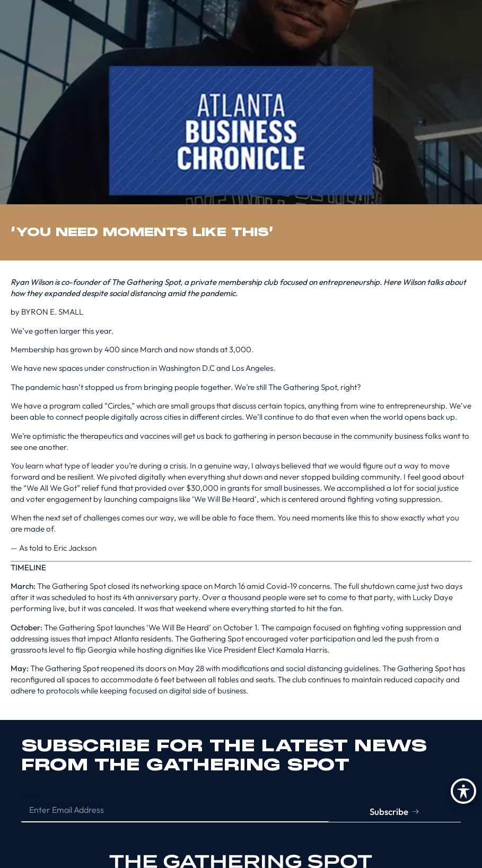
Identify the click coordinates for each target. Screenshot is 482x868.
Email (31, 794)
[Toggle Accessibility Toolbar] (463, 791)
